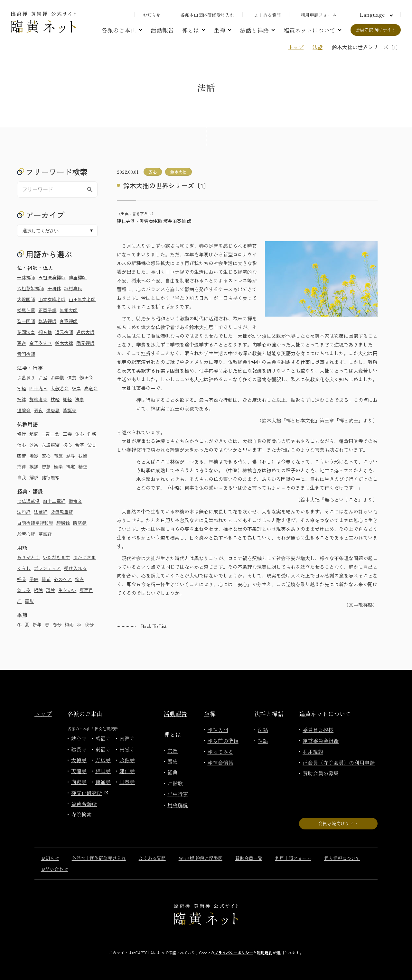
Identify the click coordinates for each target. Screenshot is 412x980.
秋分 (89, 624)
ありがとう (28, 557)
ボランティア (47, 568)
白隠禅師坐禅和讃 (35, 523)
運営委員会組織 (321, 741)
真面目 (86, 590)
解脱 (34, 477)
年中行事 (178, 794)
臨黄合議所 (84, 804)
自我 (22, 477)
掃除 (38, 590)
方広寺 (103, 760)
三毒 (67, 434)
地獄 (34, 456)
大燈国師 (26, 299)
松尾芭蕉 (26, 310)
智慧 (46, 467)
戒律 (22, 467)
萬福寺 (103, 738)
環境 (51, 590)
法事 (80, 399)
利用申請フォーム (319, 15)
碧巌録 (63, 523)
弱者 (46, 579)
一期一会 (51, 434)
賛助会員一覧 (249, 858)
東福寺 (103, 749)
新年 (37, 624)
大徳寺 (79, 760)
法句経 (24, 512)
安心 (46, 456)
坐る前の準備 (223, 741)
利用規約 (313, 752)
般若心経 (26, 534)
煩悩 (34, 434)
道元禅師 (64, 332)
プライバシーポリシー (234, 952)
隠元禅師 (85, 343)
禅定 (70, 467)
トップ (296, 47)
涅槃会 (24, 410)
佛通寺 (103, 782)
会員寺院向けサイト (376, 30)
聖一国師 (26, 321)
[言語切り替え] (375, 14)
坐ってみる (220, 752)
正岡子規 (47, 310)
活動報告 (162, 30)
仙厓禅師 (78, 277)
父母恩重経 (62, 512)
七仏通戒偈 (28, 501)
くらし (24, 568)
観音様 (45, 332)
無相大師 (69, 310)
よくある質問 (267, 15)
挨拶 (34, 467)
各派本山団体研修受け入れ (207, 15)
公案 (34, 445)
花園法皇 (26, 332)
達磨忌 (53, 410)
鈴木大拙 (64, 343)
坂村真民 (73, 288)
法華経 (41, 512)
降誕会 (70, 410)
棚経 (67, 399)
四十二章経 (54, 501)
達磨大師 (85, 332)
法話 (318, 47)
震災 (29, 601)
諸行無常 (51, 477)
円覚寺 (127, 749)
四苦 (22, 456)
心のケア (63, 579)
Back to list (154, 626)
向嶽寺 (79, 782)
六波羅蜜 (51, 445)
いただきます (56, 557)
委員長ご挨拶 (318, 730)
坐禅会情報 (220, 763)
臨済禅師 (47, 321)
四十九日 (38, 388)
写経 (22, 388)
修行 (22, 434)
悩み (80, 579)
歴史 (173, 761)
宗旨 (173, 751)
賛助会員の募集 (321, 773)
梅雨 (69, 624)
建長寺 (79, 749)
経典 (173, 772)
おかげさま (84, 557)
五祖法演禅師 (52, 277)
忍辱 (70, 456)
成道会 (91, 388)
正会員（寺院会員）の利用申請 (339, 763)
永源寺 (127, 760)
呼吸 (22, 579)
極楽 (58, 467)
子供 (34, 579)
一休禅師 (26, 277)
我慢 (83, 456)
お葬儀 (57, 377)
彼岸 (76, 388)
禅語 (263, 741)
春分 (57, 624)
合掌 (80, 445)
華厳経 (45, 534)
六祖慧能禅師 (31, 288)
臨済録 (80, 523)
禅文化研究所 (89, 793)
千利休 (54, 288)
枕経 (55, 399)
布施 (58, 456)
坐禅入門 (218, 730)
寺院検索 (81, 814)
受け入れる (75, 568)
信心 (22, 445)
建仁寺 (127, 771)
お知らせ (152, 15)
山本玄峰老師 (52, 299)
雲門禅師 (26, 354)
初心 (67, 445)
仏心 (80, 434)
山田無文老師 (82, 299)
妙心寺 (79, 738)
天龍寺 (79, 771)
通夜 (38, 410)
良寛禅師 (69, 321)
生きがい (67, 590)
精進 (83, 467)
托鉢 (22, 399)
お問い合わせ (54, 869)
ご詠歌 (175, 783)
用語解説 (178, 805)
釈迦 (22, 343)
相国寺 (103, 771)
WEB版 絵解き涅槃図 (201, 858)
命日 (92, 445)
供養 (72, 377)
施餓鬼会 (38, 399)
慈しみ (24, 590)
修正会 (86, 377)
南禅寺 (127, 738)
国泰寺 (127, 782)
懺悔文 (75, 501)
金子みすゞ (41, 343)
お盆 (43, 377)
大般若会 (60, 388)
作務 (92, 434)
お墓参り (26, 377)
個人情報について (342, 858)
